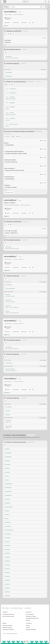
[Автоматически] (31, 82)
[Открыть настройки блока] (11, 34)
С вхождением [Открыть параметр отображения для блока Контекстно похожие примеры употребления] (7, 136)
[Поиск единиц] (25, 7)
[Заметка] (24, 23)
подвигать (7, 335)
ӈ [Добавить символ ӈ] (41, 7)
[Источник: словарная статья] (41, 141)
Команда (28, 625)
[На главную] (5, 2)
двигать (6, 26)
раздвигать (7, 393)
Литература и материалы (8, 629)
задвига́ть (7, 216)
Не (5, 151)
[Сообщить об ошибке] (45, 38)
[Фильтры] (25, 642)
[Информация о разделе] (8, 34)
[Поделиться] (30, 23)
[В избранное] (16, 23)
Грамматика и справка (31, 616)
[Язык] (7, 7)
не (10, 233)
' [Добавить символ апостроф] (44, 7)
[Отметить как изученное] (8, 23)
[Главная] (3, 608)
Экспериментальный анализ (32, 618)
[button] (43, 38)
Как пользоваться (30, 614)
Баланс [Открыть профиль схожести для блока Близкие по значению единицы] (6, 84)
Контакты (28, 627)
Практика (28, 620)
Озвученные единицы (7, 625)
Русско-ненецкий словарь (8, 616)
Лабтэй (6, 231)
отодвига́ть (7, 270)
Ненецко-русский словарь (17, 608)
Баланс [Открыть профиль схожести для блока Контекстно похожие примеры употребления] (13, 136)
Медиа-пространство (7, 627)
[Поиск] (46, 7)
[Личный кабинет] (45, 2)
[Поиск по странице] (27, 642)
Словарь (7, 608)
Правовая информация (31, 629)
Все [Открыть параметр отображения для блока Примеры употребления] (5, 34)
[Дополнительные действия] (33, 23)
